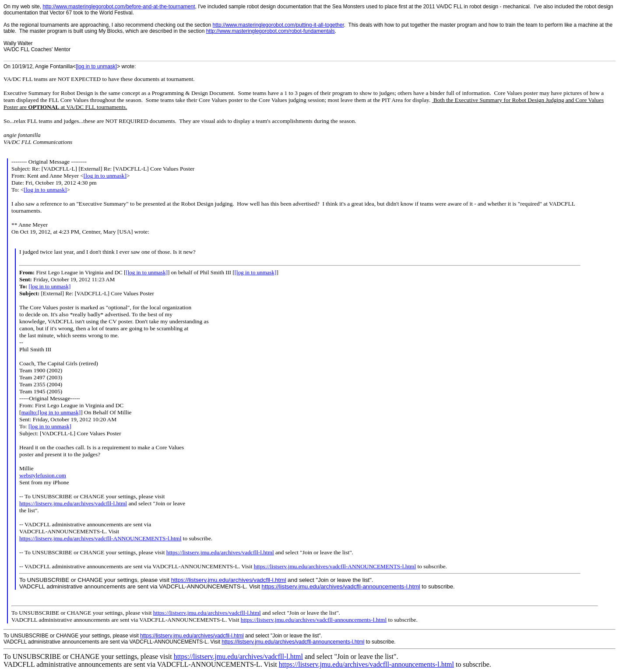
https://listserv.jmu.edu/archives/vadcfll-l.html (73, 503)
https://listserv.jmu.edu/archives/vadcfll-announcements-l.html (341, 586)
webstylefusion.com (43, 475)
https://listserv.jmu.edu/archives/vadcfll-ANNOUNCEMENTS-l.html (100, 538)
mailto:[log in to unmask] (51, 412)
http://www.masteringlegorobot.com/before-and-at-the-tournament (119, 7)
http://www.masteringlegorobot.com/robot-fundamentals (271, 31)
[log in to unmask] (96, 66)
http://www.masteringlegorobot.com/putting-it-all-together (278, 25)
